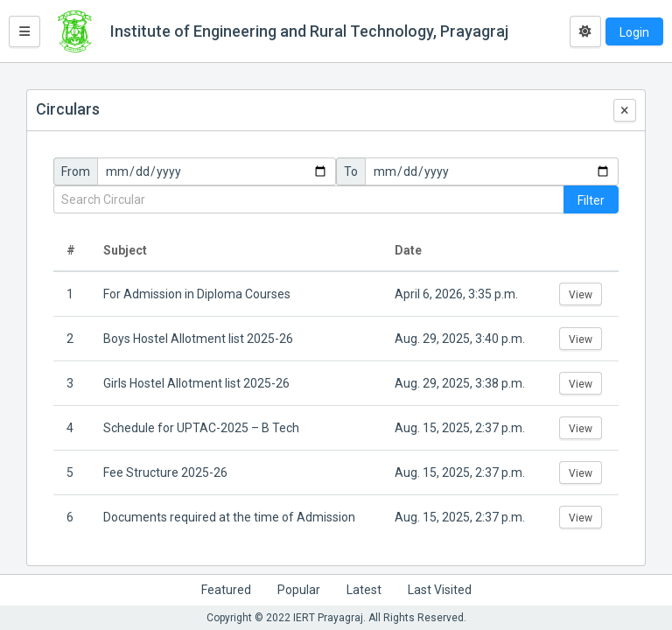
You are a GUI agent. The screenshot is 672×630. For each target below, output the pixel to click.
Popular (299, 590)
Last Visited (440, 590)
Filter (591, 200)
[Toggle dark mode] (585, 31)
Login (634, 32)
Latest (364, 590)
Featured (226, 590)
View (581, 295)
